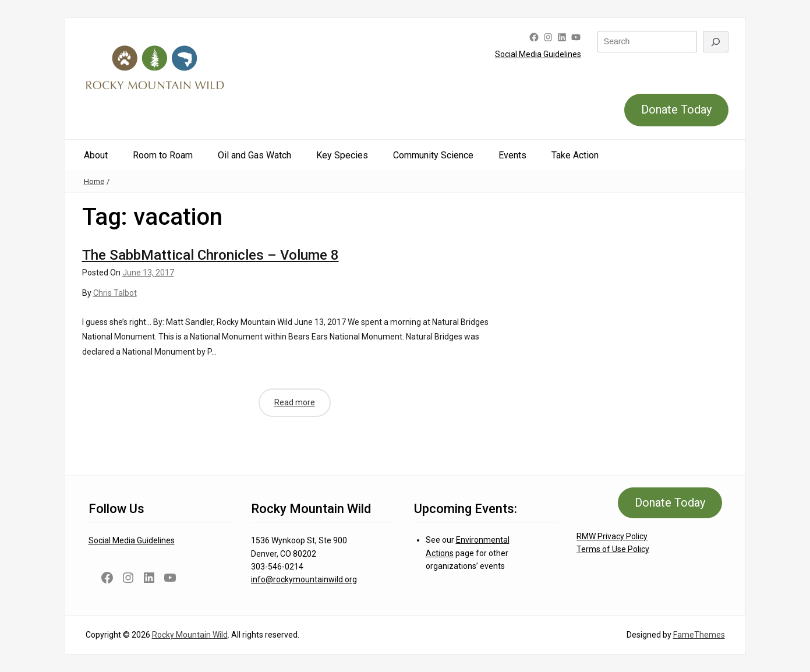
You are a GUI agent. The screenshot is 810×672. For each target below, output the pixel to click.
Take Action (575, 155)
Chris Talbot (115, 293)
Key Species (342, 155)
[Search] (716, 42)
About (96, 155)
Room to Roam (163, 155)
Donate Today (676, 109)
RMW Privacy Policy (612, 536)
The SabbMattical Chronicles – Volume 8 (211, 255)
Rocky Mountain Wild (190, 635)
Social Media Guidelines (538, 54)
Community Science (433, 155)
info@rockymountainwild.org (304, 579)
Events (512, 155)
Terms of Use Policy (613, 549)
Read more (295, 402)
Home (94, 181)
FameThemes (699, 635)
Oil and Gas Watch (254, 155)
